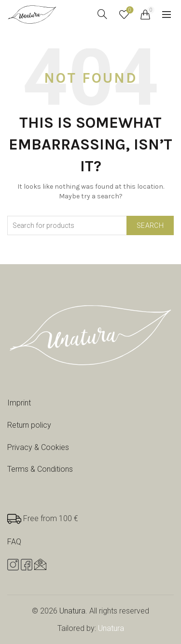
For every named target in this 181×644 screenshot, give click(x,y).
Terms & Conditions (40, 469)
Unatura (72, 611)
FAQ (14, 542)
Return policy (29, 425)
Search (150, 225)
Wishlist (129, 10)
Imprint (19, 403)
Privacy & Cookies (38, 447)
